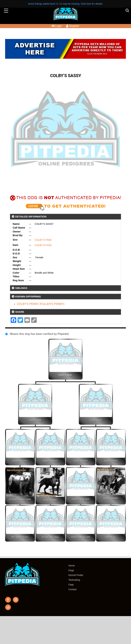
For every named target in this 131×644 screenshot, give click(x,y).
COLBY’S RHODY (81, 461)
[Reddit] (8, 607)
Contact (72, 589)
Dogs (71, 570)
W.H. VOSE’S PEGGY (20, 537)
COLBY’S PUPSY (111, 461)
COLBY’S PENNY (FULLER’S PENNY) (41, 304)
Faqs (71, 585)
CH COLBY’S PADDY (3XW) (20, 499)
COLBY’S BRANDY (111, 498)
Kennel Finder (76, 575)
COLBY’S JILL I (111, 537)
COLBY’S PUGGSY (20, 461)
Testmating (74, 580)
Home (72, 566)
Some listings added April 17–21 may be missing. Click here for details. (65, 4)
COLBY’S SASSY (65, 375)
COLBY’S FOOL (43, 245)
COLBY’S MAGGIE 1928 (81, 537)
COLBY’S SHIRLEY (50, 461)
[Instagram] (16, 600)
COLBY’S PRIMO (50, 500)
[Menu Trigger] (6, 11)
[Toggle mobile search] (127, 10)
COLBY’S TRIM (43, 240)
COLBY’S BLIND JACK (81, 499)
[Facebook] (8, 600)
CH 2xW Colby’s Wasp (50, 537)
